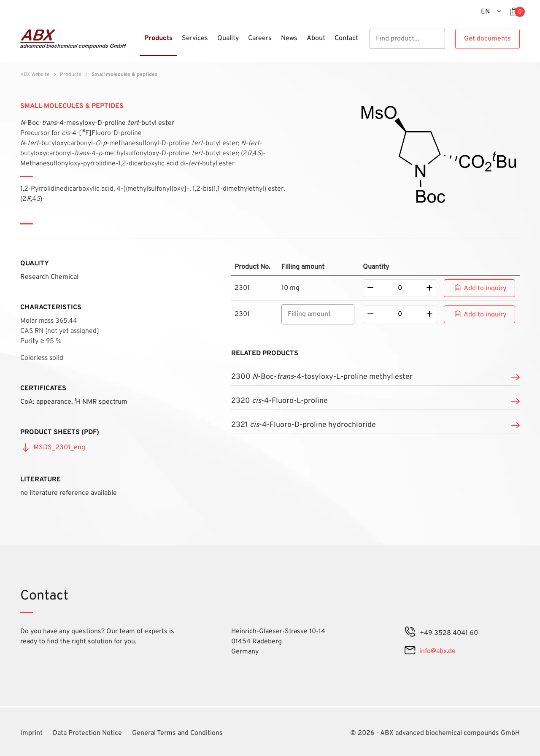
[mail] (410, 651)
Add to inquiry (485, 289)
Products (71, 75)
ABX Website (35, 75)
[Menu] (137, 43)
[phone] (410, 633)
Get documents (487, 39)
